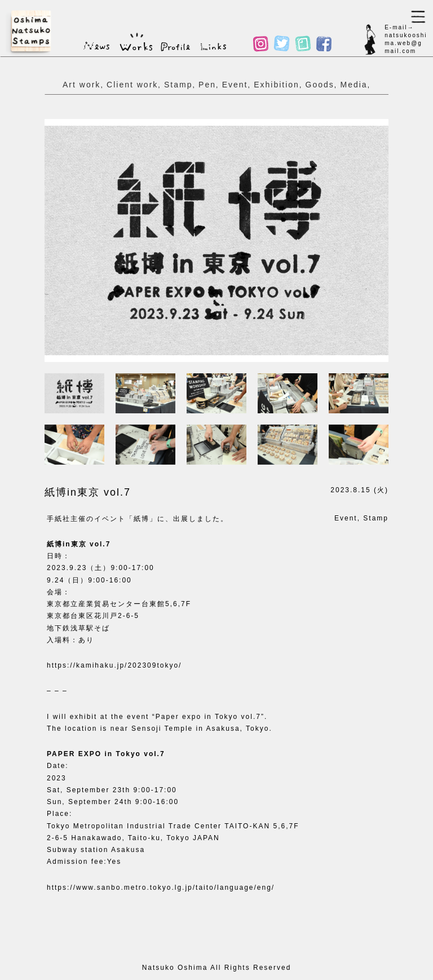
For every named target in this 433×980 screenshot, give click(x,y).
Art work (81, 85)
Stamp (178, 85)
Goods (320, 85)
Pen (207, 85)
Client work (132, 85)
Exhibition (277, 85)
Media (354, 85)
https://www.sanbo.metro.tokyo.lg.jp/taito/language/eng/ (161, 888)
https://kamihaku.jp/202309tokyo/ (114, 665)
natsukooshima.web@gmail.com (406, 43)
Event (235, 85)
